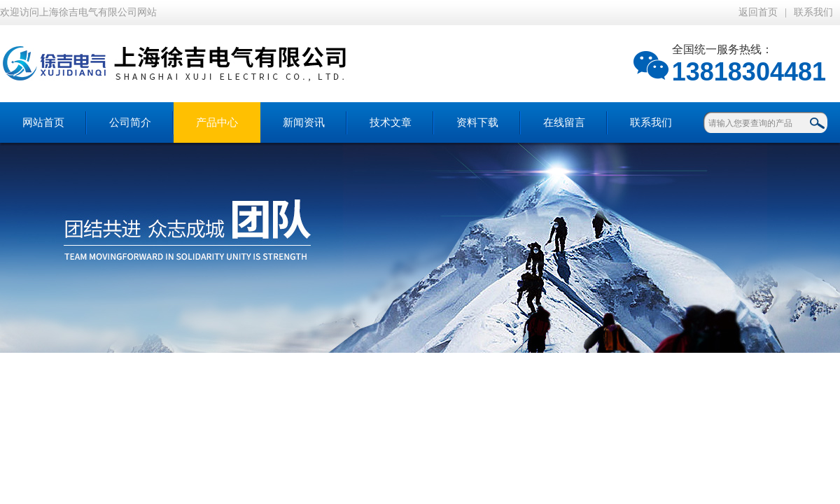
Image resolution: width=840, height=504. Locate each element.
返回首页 (758, 12)
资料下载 (477, 122)
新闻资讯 (304, 122)
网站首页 (43, 122)
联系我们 (813, 12)
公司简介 (130, 122)
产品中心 (217, 122)
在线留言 (564, 122)
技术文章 (391, 122)
